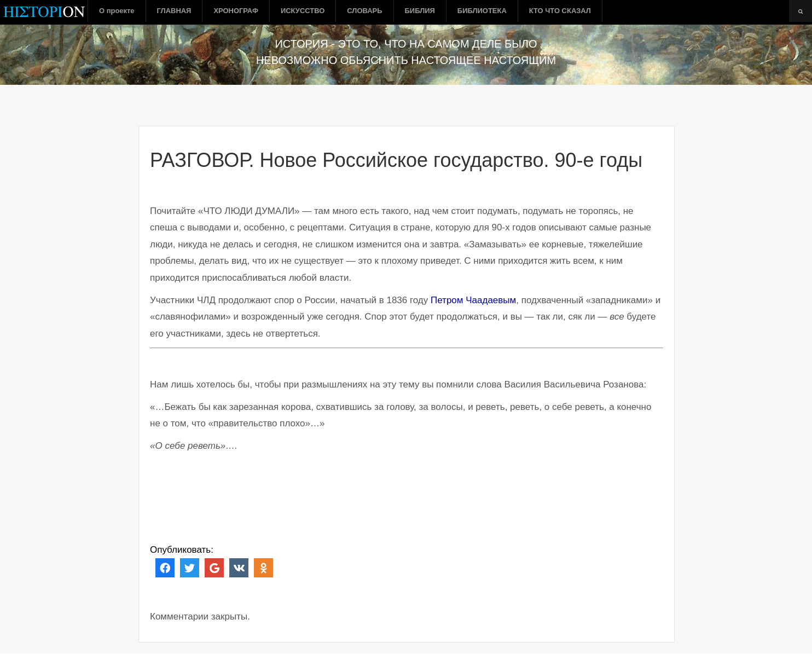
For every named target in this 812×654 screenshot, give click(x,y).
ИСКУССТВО (303, 11)
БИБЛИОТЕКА (482, 11)
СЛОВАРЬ (364, 11)
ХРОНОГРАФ (236, 11)
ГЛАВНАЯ (174, 11)
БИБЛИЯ (420, 11)
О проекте (117, 11)
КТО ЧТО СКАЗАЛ (560, 11)
